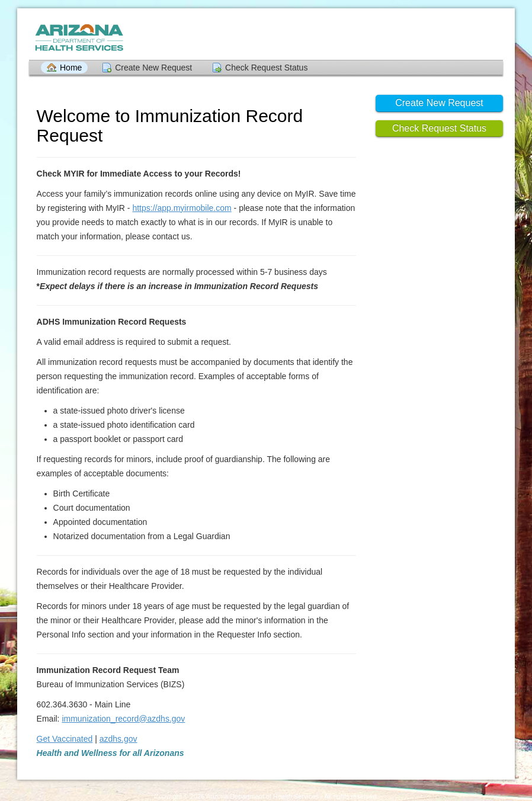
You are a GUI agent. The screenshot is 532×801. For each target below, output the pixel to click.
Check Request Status (266, 68)
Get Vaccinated (65, 739)
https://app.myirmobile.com (182, 208)
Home (71, 68)
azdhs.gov (118, 739)
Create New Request (153, 68)
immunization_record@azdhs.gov (123, 719)
